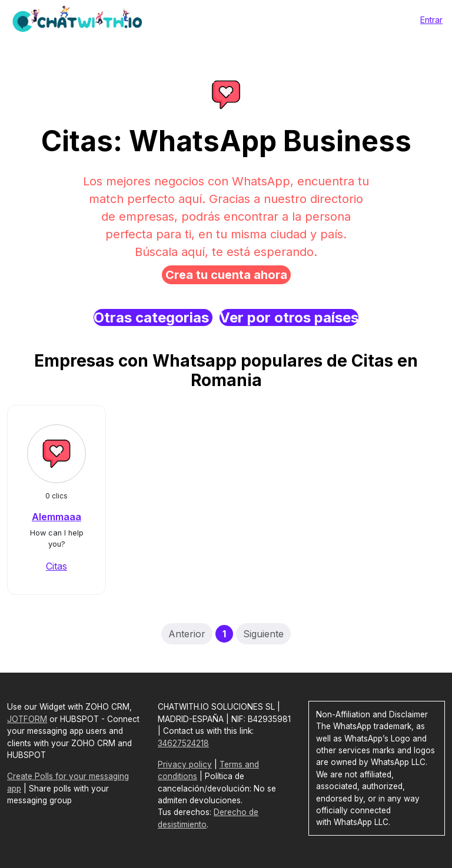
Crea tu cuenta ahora (226, 275)
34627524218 (183, 743)
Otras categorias (153, 317)
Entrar (431, 20)
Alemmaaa (56, 517)
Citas (56, 566)
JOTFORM (27, 719)
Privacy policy (185, 764)
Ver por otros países (289, 317)
